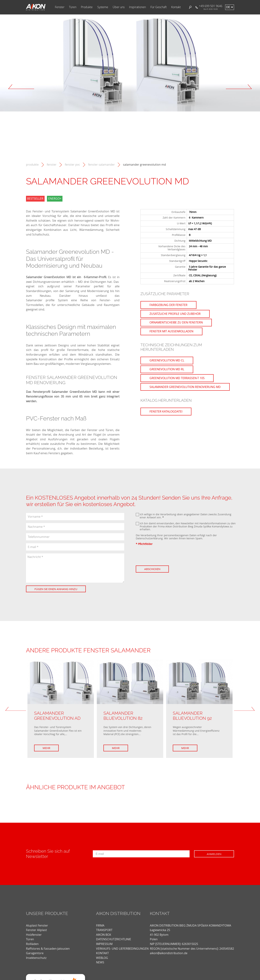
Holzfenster (34, 935)
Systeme (103, 7)
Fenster (60, 7)
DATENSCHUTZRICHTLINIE (114, 939)
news (100, 962)
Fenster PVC (72, 165)
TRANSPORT (104, 930)
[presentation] (163, 556)
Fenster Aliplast (36, 930)
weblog (102, 958)
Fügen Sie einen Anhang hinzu (56, 589)
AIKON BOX (104, 935)
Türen (73, 7)
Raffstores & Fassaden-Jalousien (48, 949)
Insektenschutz (36, 958)
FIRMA (100, 925)
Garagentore (35, 953)
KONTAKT (102, 953)
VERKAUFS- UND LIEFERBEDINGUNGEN (122, 949)
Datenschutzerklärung (149, 538)
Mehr (46, 748)
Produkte (87, 7)
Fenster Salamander (101, 165)
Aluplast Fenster (37, 925)
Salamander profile (40, 300)
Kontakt (176, 7)
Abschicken (152, 569)
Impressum (104, 944)
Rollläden (32, 944)
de (228, 7)
